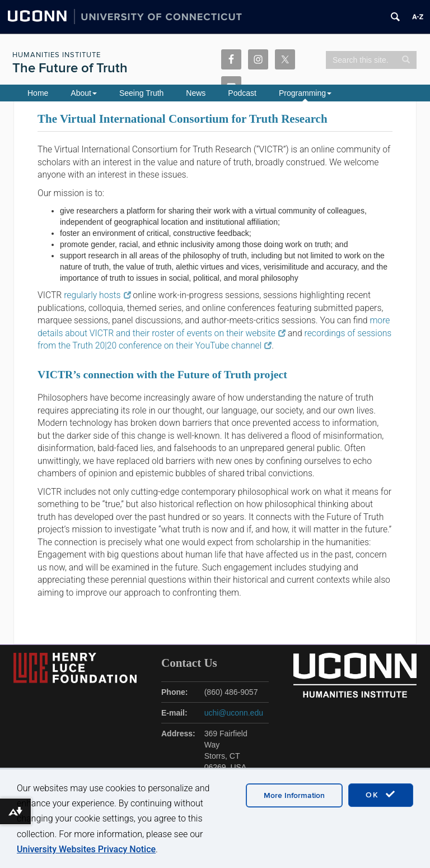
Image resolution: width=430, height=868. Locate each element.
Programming (305, 93)
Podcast (242, 93)
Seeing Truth (141, 93)
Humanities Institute (57, 55)
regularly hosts (97, 295)
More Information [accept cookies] (294, 795)
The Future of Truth (70, 68)
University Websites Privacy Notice (86, 849)
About (84, 93)
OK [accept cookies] (381, 795)
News (196, 93)
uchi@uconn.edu (234, 713)
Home (38, 93)
